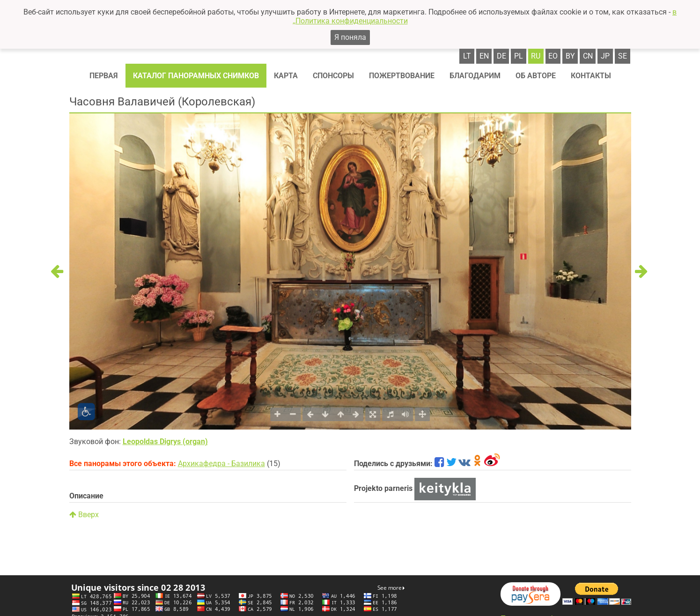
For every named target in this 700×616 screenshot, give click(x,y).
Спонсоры (333, 76)
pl (519, 56)
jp (605, 56)
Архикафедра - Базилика (221, 464)
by (570, 56)
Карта (286, 76)
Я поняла (350, 37)
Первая (104, 76)
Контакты (591, 76)
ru (536, 56)
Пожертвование (402, 76)
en (484, 56)
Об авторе (536, 76)
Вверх (84, 515)
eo (553, 56)
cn (588, 56)
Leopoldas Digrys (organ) (165, 442)
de (501, 56)
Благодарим (475, 76)
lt (467, 56)
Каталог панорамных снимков (196, 76)
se (623, 56)
